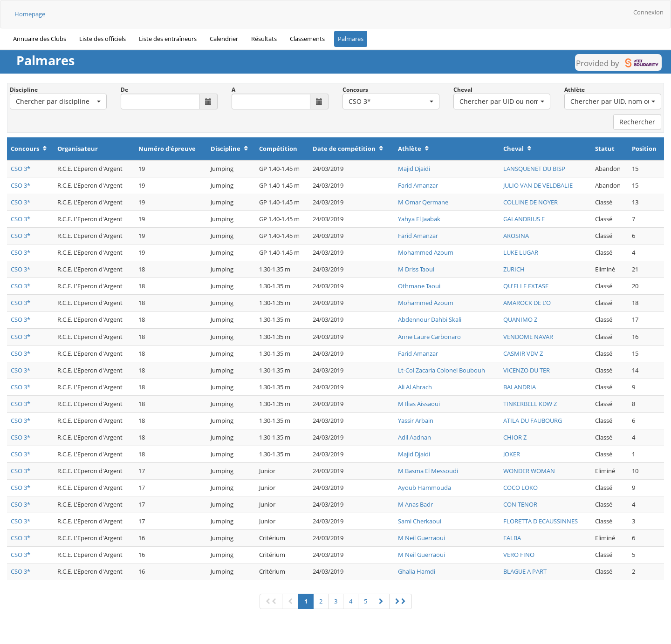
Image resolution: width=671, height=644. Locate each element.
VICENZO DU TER (527, 370)
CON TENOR (520, 504)
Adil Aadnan (414, 437)
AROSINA (516, 236)
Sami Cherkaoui (420, 521)
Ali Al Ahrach (415, 387)
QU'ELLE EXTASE (526, 286)
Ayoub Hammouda (425, 488)
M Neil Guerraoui (421, 538)
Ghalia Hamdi (417, 571)
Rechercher (637, 122)
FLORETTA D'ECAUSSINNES (541, 521)
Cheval (463, 90)
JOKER (512, 454)
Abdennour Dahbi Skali (430, 319)
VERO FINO (519, 555)
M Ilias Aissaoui (419, 404)
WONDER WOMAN (529, 471)
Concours (355, 90)
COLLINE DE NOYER (531, 202)
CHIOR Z (515, 437)
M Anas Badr (415, 504)
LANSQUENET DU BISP (534, 169)
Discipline (24, 90)
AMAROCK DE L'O (527, 303)
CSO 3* (21, 169)
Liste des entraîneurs (168, 39)
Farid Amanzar (418, 185)
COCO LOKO (520, 488)
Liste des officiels (103, 39)
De (124, 90)
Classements (307, 39)
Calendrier (224, 39)
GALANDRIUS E (524, 219)
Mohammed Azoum (426, 252)
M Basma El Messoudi (428, 471)
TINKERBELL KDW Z (530, 404)
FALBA (512, 538)
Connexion (648, 12)
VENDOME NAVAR (528, 337)
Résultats (264, 39)
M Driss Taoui (416, 269)
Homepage (30, 14)
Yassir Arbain (416, 420)
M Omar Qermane (423, 202)
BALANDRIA (520, 387)
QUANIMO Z (520, 319)
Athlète (575, 90)
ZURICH (514, 269)
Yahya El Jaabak (419, 219)
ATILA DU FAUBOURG (533, 420)
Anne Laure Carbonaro (429, 337)
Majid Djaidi (414, 169)
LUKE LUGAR (521, 252)
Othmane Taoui (419, 286)
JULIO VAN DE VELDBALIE (538, 185)
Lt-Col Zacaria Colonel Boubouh (442, 370)
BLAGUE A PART (525, 571)
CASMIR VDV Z (523, 353)
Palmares (351, 39)
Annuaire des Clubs (40, 39)
